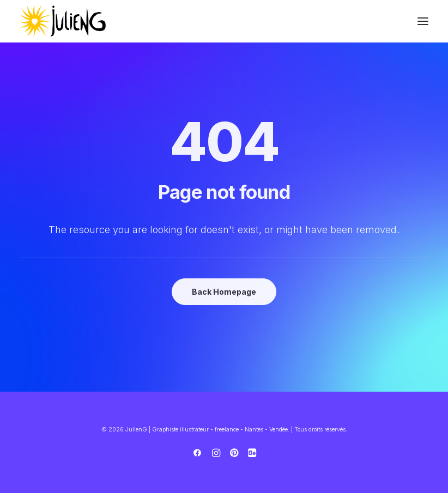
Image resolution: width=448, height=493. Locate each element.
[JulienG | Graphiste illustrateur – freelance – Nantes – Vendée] (63, 21)
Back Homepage (224, 292)
